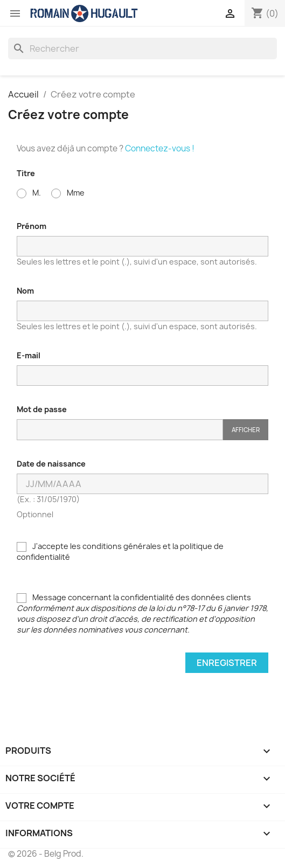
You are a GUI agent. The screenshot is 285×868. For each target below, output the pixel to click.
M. (29, 193)
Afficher (246, 430)
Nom (25, 291)
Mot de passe (42, 409)
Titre (26, 173)
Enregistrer (227, 663)
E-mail (29, 355)
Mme (68, 193)
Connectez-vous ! (160, 148)
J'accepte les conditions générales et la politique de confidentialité (120, 551)
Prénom (32, 226)
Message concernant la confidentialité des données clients (142, 613)
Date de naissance (51, 464)
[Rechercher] (142, 48)
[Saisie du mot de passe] (120, 430)
